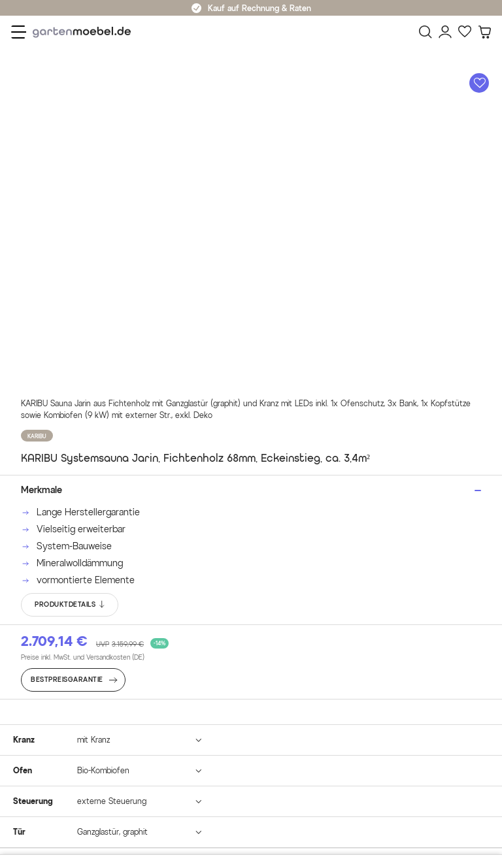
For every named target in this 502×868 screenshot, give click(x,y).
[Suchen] (426, 32)
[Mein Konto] (445, 32)
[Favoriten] (465, 32)
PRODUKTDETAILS (70, 605)
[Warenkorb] (484, 32)
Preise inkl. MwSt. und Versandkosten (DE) (83, 657)
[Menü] (19, 32)
